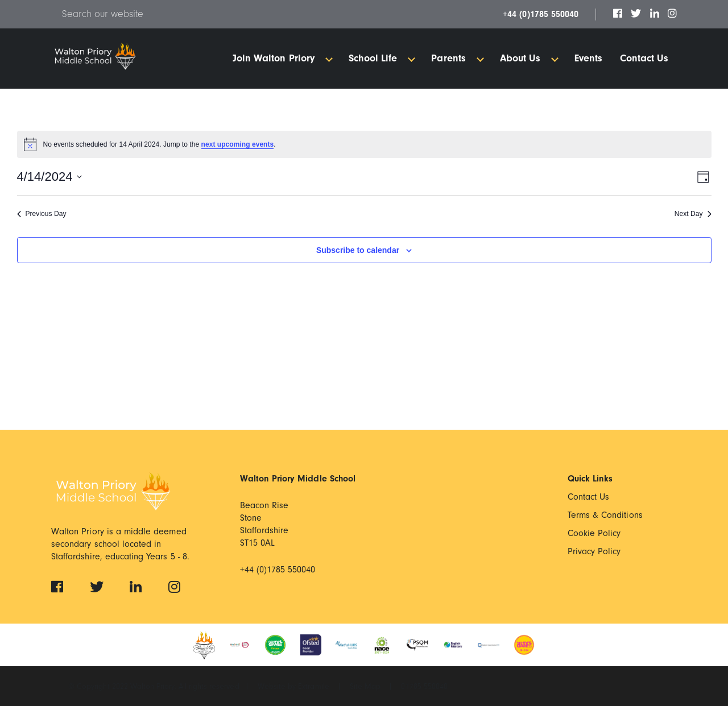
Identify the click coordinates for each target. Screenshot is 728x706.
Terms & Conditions (605, 515)
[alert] (364, 144)
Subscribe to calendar (358, 250)
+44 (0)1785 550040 (541, 14)
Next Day (693, 214)
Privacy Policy (594, 551)
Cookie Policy (594, 533)
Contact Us (589, 497)
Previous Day (42, 214)
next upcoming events (238, 144)
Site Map (366, 687)
